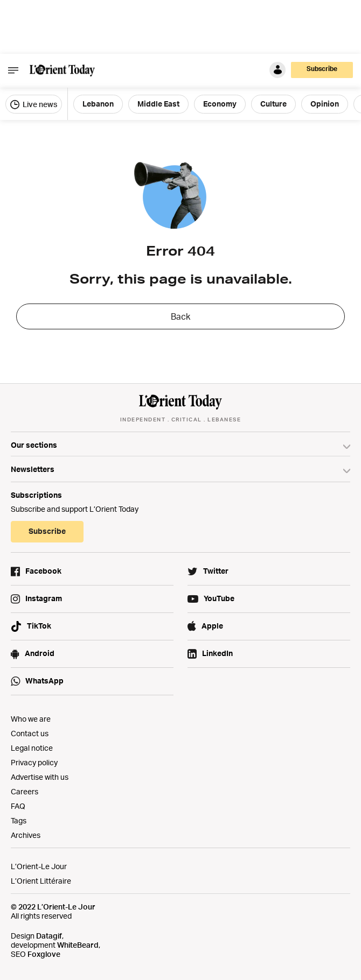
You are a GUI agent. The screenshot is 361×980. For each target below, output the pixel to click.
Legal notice (32, 748)
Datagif (49, 936)
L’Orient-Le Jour (39, 866)
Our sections (34, 445)
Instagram (44, 598)
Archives (26, 835)
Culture (273, 104)
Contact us (30, 733)
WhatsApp (44, 681)
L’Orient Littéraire (41, 881)
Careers (25, 791)
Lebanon (98, 104)
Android (40, 653)
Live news (34, 104)
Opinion (325, 104)
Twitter (216, 571)
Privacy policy (34, 762)
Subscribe (322, 69)
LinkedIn (217, 653)
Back (180, 316)
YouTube (219, 598)
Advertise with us (40, 777)
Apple (212, 626)
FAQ (18, 806)
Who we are (31, 719)
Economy (220, 104)
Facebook (43, 571)
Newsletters (33, 469)
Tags (19, 820)
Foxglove (44, 954)
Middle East (158, 104)
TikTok (39, 626)
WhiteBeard (78, 945)
